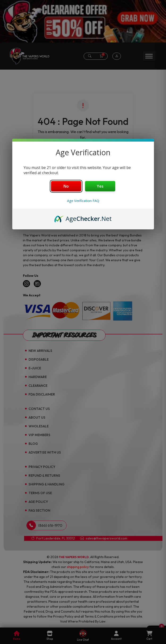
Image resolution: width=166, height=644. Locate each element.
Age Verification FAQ (83, 201)
